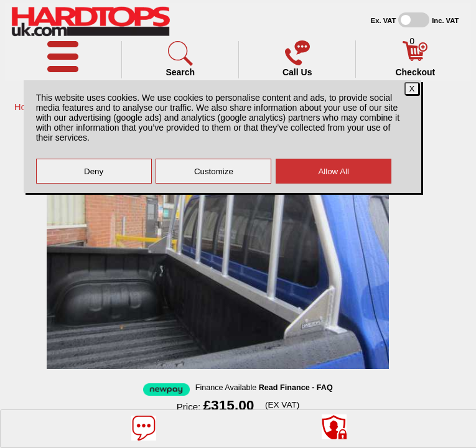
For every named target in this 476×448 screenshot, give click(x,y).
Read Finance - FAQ (296, 388)
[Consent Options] (334, 427)
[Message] (144, 428)
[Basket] (415, 58)
